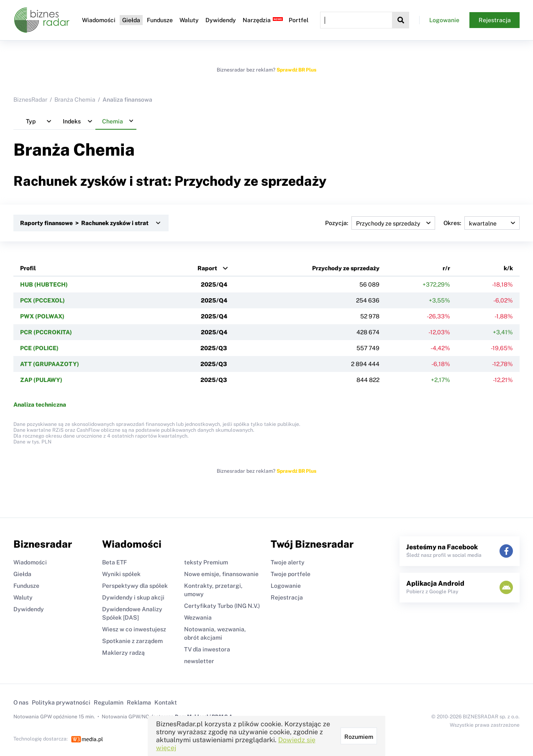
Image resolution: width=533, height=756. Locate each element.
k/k (508, 268)
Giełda (131, 20)
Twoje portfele (291, 574)
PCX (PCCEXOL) (42, 300)
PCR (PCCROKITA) (46, 332)
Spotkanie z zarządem (132, 641)
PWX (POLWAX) (42, 316)
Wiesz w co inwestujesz (134, 629)
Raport (207, 268)
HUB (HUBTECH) (44, 284)
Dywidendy (221, 20)
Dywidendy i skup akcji (133, 597)
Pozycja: (380, 223)
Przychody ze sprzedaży (346, 268)
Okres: (482, 223)
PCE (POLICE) (39, 348)
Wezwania (198, 618)
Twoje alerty (288, 562)
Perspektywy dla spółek (135, 586)
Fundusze (160, 20)
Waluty (189, 20)
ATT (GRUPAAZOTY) (50, 364)
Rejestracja (495, 20)
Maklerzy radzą (123, 653)
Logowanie (444, 20)
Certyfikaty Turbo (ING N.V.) (222, 606)
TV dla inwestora (207, 649)
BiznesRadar (30, 100)
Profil (28, 268)
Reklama (139, 702)
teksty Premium (206, 562)
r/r (446, 268)
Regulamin (109, 702)
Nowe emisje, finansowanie (221, 574)
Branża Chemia (75, 100)
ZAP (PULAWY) (41, 380)
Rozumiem (359, 737)
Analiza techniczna (40, 405)
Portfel (299, 20)
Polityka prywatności (61, 702)
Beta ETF (114, 562)
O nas (21, 702)
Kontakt (166, 702)
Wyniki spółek (121, 574)
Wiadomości (99, 20)
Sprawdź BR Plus (296, 70)
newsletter (199, 661)
